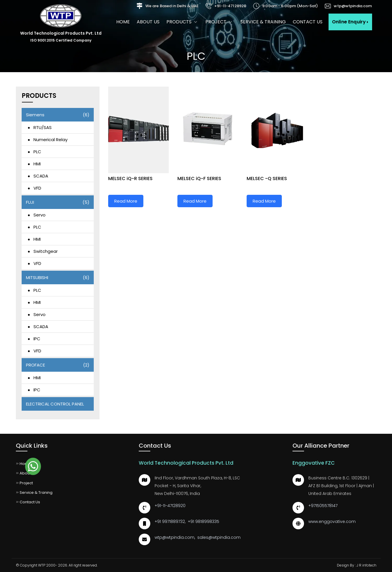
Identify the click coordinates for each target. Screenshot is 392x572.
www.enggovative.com (332, 521)
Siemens (58, 115)
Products (182, 22)
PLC (37, 152)
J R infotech (366, 565)
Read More (126, 201)
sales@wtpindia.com (219, 537)
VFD (37, 188)
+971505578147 (323, 506)
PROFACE (58, 365)
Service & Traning (34, 492)
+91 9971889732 (170, 521)
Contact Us (308, 22)
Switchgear (46, 251)
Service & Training (263, 22)
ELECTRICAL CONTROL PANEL (55, 404)
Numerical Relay (50, 140)
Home (123, 22)
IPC (37, 339)
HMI (37, 164)
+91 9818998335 (203, 521)
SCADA (41, 176)
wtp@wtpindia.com (353, 6)
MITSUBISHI (58, 277)
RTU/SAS (43, 127)
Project (219, 22)
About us (148, 22)
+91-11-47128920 (230, 6)
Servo (40, 215)
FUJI (58, 202)
